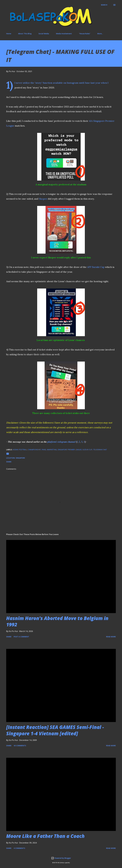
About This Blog (25, 34)
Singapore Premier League (70, 450)
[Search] (104, 5)
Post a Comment (21, 637)
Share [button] (9, 462)
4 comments (19, 848)
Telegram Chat (100, 450)
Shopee (43, 199)
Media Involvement (64, 34)
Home (9, 34)
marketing (52, 450)
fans (44, 450)
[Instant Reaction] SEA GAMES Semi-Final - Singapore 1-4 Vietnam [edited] (55, 730)
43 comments (20, 746)
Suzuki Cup (87, 450)
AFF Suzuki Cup (96, 267)
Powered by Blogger (61, 858)
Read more (111, 637)
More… (100, 34)
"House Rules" (85, 34)
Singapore (20, 458)
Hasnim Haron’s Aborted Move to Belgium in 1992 (57, 621)
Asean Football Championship (27, 450)
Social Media (44, 34)
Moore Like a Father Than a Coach (45, 836)
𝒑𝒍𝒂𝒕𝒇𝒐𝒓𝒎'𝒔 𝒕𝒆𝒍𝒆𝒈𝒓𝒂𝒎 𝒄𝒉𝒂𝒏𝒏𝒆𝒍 (61, 442)
